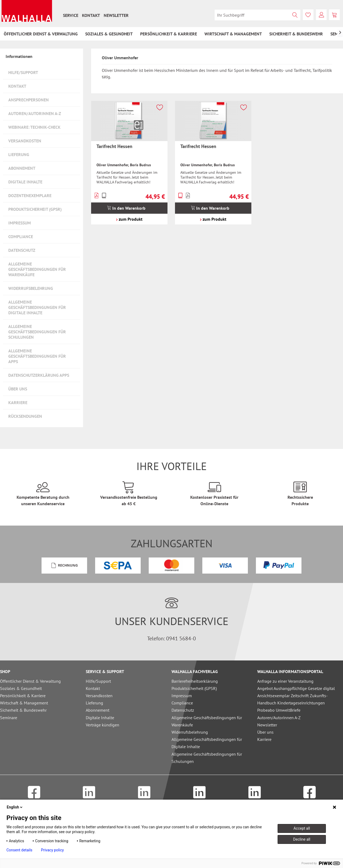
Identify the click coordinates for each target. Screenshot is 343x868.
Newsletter (116, 15)
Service (71, 15)
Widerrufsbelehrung (31, 288)
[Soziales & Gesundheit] (109, 34)
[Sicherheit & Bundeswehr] (296, 34)
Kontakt (91, 15)
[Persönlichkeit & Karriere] (169, 34)
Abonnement (22, 168)
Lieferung (19, 154)
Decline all (302, 839)
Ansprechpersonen (29, 100)
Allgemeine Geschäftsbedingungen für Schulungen (37, 332)
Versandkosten (25, 141)
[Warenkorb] (334, 15)
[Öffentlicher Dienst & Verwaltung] (41, 34)
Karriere (18, 402)
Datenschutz (22, 250)
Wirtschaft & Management (24, 703)
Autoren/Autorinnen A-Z (35, 113)
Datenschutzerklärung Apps (39, 375)
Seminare (9, 718)
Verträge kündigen (102, 725)
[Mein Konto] (321, 15)
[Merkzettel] (308, 15)
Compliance (21, 237)
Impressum (20, 223)
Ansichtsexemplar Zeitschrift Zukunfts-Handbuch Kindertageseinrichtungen (292, 699)
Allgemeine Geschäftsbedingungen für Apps (37, 356)
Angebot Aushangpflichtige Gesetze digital (296, 688)
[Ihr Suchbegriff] (258, 15)
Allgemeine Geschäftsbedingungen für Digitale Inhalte (37, 307)
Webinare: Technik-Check (34, 127)
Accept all (302, 828)
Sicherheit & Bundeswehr (23, 710)
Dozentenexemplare (30, 195)
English (15, 807)
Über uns (18, 389)
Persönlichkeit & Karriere (23, 696)
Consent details (19, 850)
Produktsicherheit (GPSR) (35, 209)
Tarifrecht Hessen (114, 146)
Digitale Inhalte (25, 182)
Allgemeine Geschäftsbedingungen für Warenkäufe (37, 269)
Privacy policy (52, 850)
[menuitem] (71, 15)
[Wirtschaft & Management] (233, 34)
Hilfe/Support (23, 72)
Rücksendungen (25, 416)
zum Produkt (129, 219)
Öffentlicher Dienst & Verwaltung (30, 681)
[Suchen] (295, 15)
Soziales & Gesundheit (21, 688)
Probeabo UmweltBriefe (279, 710)
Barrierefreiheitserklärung (195, 681)
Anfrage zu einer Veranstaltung (285, 681)
